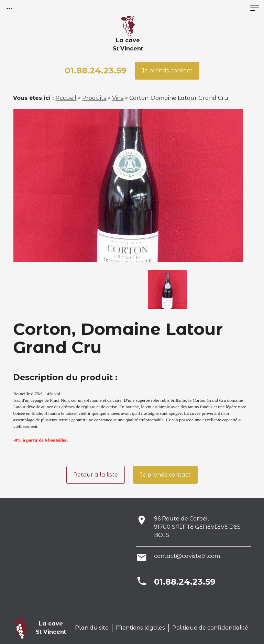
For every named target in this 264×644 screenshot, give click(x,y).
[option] (128, 185)
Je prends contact (167, 71)
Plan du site (92, 628)
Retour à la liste (96, 475)
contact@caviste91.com (187, 556)
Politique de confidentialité (210, 628)
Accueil (66, 98)
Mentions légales (140, 628)
